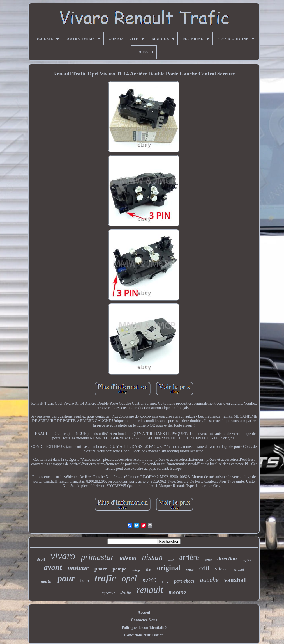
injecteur (108, 593)
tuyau (247, 559)
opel (129, 578)
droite (126, 593)
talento (128, 558)
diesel (239, 569)
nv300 (150, 580)
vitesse (222, 569)
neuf (171, 560)
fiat (149, 569)
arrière (189, 557)
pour (66, 578)
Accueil (144, 612)
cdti (204, 568)
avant (53, 567)
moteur (78, 568)
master (47, 581)
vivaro (63, 556)
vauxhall (236, 580)
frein (85, 581)
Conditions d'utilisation (144, 635)
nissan (152, 557)
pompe (119, 569)
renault (150, 590)
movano (177, 592)
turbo (165, 582)
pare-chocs (184, 581)
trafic (105, 578)
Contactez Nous (144, 620)
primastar (97, 557)
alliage (136, 570)
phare (101, 569)
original (169, 568)
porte (208, 560)
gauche (209, 580)
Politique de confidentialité (144, 628)
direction (227, 559)
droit (41, 559)
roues (190, 570)
